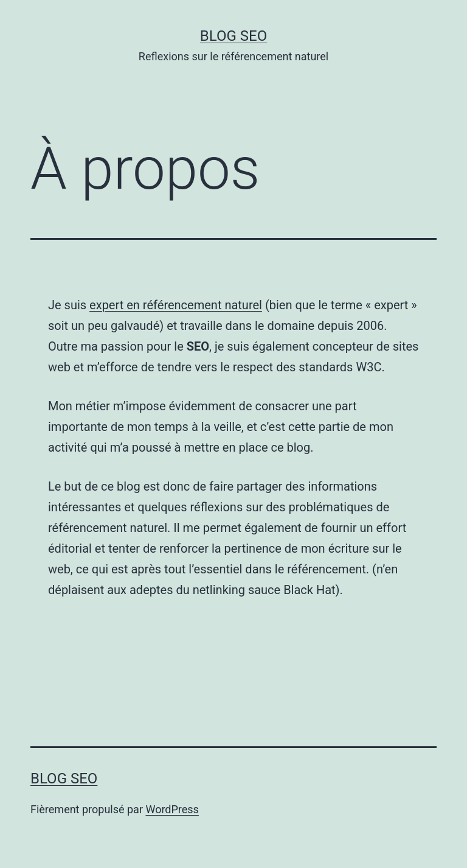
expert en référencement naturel (176, 305)
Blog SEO (233, 36)
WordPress (172, 809)
